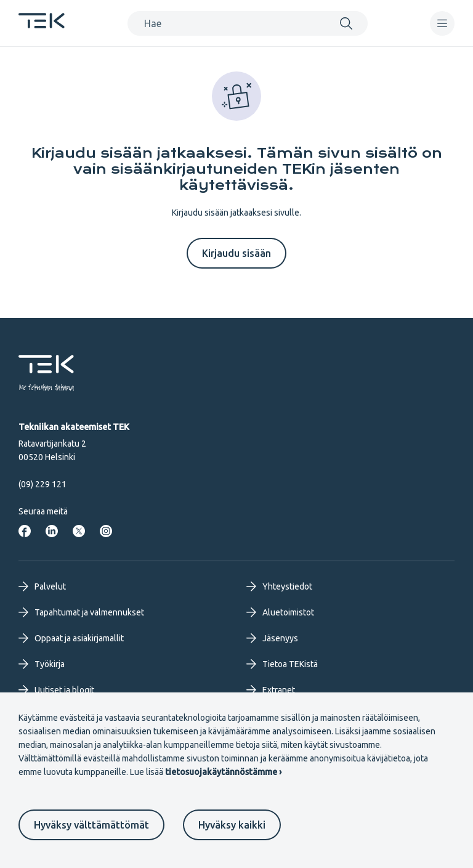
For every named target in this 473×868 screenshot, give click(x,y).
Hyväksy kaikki (232, 825)
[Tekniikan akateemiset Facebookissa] (25, 531)
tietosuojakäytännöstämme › (223, 772)
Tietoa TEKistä (282, 664)
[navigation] (442, 23)
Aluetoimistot (280, 612)
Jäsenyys (272, 638)
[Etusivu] (42, 25)
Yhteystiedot (279, 586)
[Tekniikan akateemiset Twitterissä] (79, 531)
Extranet (271, 690)
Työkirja (42, 664)
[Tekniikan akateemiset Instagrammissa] (106, 531)
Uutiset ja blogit (56, 690)
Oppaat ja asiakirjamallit (71, 638)
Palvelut (42, 586)
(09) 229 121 (42, 484)
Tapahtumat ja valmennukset (81, 612)
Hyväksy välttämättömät (91, 825)
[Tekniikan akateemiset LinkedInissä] (52, 531)
